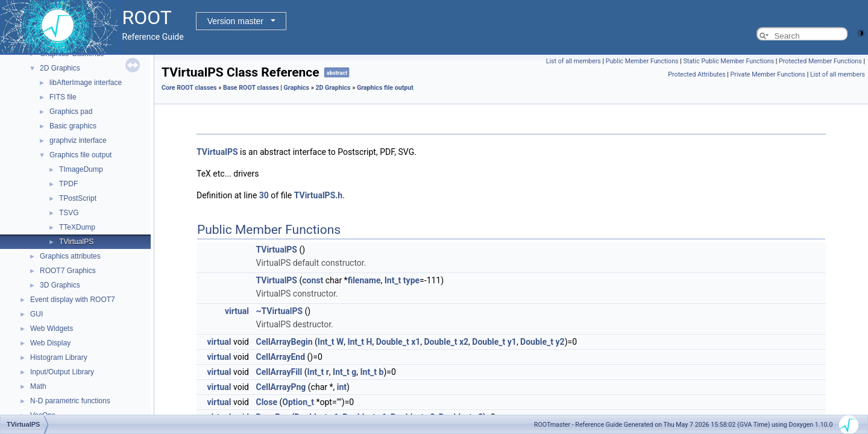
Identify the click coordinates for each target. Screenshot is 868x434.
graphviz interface (78, 140)
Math (38, 386)
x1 (416, 342)
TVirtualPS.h (318, 195)
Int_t (393, 280)
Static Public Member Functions (728, 61)
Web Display (50, 343)
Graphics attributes (70, 256)
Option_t (298, 402)
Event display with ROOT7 (73, 300)
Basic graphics (73, 126)
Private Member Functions (768, 74)
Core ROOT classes (189, 88)
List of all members (574, 61)
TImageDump (81, 169)
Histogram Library (59, 357)
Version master (235, 21)
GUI (36, 314)
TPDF (68, 184)
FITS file (63, 97)
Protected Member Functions (820, 61)
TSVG (69, 213)
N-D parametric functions (70, 401)
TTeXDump (77, 227)
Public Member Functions (642, 61)
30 (264, 195)
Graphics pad (71, 112)
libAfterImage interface (86, 83)
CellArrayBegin (284, 342)
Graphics (297, 88)
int (342, 387)
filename (364, 280)
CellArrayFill (279, 372)
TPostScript (78, 198)
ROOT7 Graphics (68, 271)
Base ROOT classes (251, 88)
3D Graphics (60, 285)
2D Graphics (60, 68)
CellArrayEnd (280, 357)
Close (266, 402)
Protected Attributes (697, 74)
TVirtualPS (76, 242)
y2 (560, 342)
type (411, 280)
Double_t (393, 342)
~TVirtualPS (279, 311)
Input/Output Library (62, 372)
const (313, 280)
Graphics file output (80, 155)
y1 (512, 342)
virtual (237, 311)
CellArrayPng (281, 387)
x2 (464, 342)
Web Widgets (52, 329)
